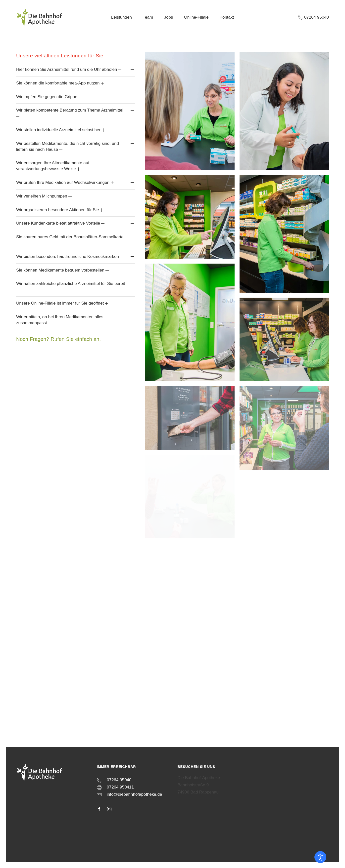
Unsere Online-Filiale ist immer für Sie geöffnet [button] (62, 303)
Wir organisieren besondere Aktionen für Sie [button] (60, 210)
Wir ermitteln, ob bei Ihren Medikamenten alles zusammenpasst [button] (60, 320)
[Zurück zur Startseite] (39, 17)
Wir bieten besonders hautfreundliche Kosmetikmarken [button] (70, 256)
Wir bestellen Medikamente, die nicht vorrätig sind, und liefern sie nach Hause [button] (68, 146)
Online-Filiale (196, 17)
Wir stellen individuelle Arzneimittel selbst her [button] (61, 130)
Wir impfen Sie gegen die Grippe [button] (49, 97)
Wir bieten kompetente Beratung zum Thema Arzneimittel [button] (70, 113)
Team (148, 17)
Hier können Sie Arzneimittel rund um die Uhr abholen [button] (69, 69)
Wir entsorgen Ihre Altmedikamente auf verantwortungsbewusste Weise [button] (53, 166)
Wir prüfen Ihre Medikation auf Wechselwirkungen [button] (65, 182)
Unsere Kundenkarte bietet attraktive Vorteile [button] (60, 223)
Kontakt (227, 17)
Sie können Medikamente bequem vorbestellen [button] (62, 270)
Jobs (168, 17)
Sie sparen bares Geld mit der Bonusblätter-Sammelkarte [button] (70, 240)
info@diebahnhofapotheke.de (134, 792)
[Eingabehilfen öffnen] (320, 857)
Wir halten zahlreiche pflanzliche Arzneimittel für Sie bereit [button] (71, 286)
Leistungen (122, 17)
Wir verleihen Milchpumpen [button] (44, 196)
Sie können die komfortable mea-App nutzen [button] (60, 83)
